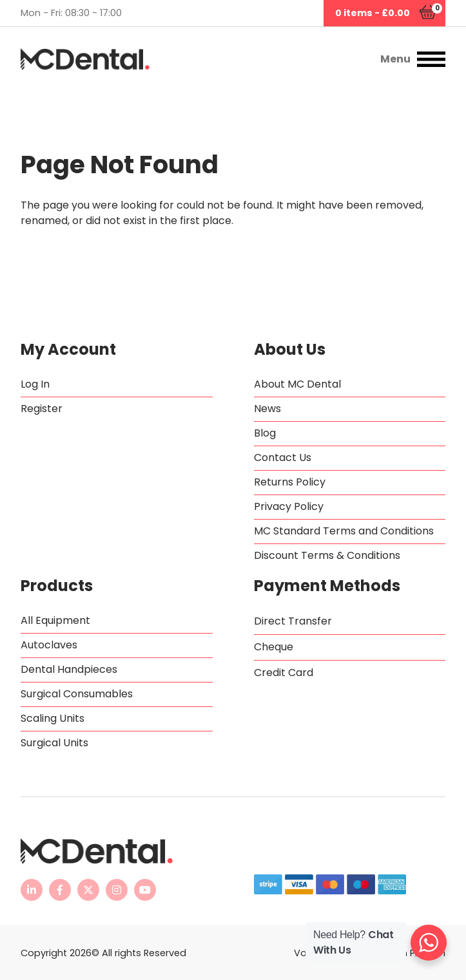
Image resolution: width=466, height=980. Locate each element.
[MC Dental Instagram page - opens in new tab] (117, 890)
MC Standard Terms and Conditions (344, 531)
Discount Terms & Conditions (327, 555)
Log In (35, 384)
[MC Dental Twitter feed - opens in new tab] (88, 890)
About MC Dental (297, 384)
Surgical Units (54, 743)
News (267, 409)
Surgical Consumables (77, 694)
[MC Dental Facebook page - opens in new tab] (60, 890)
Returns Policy (290, 482)
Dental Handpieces (69, 669)
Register (42, 409)
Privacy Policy (289, 506)
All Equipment (55, 620)
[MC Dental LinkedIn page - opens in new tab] (32, 890)
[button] (347, 59)
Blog (265, 433)
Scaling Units (53, 718)
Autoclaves (49, 645)
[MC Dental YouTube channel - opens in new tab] (145, 890)
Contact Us (283, 457)
